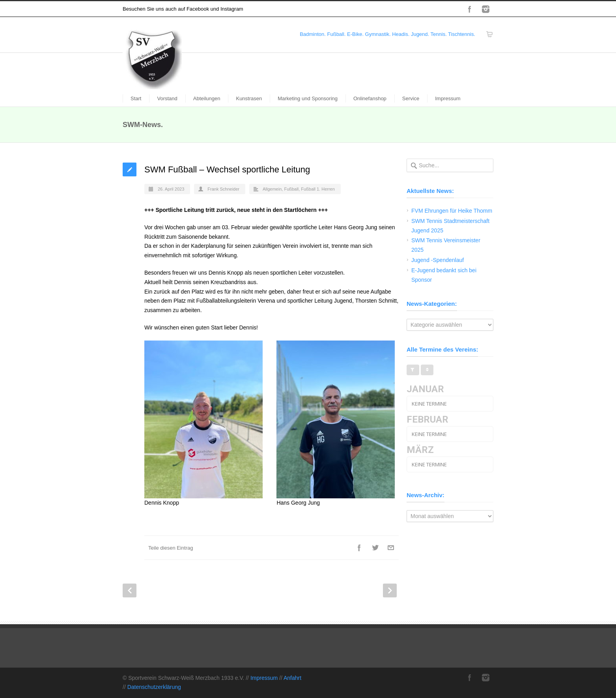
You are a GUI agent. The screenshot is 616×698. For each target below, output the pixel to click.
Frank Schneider (223, 189)
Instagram (485, 9)
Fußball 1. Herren (318, 189)
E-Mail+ (391, 548)
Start (136, 98)
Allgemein (272, 189)
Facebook (470, 9)
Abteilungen (207, 98)
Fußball (291, 189)
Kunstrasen (249, 98)
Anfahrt (292, 678)
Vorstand (167, 98)
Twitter (375, 548)
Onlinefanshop (370, 98)
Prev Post (130, 590)
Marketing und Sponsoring (308, 98)
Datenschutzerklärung (154, 687)
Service (411, 98)
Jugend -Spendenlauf (438, 260)
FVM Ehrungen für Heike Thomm (452, 211)
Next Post (390, 590)
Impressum (448, 98)
